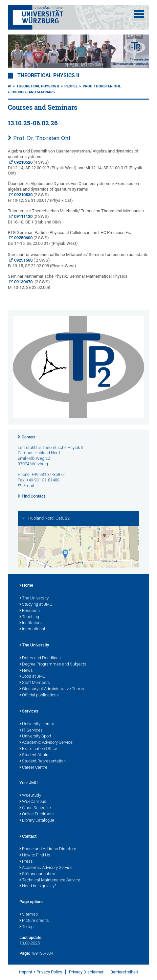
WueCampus (33, 802)
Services (29, 712)
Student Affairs (34, 755)
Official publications (39, 695)
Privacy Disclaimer (86, 972)
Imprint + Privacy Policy (41, 972)
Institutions (31, 623)
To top (26, 927)
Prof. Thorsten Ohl (102, 86)
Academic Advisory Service (46, 743)
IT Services (31, 731)
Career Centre (33, 768)
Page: (25, 953)
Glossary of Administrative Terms (52, 689)
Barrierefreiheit (124, 972)
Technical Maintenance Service (50, 880)
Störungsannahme (38, 874)
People (71, 86)
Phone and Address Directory (48, 849)
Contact (29, 437)
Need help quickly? (38, 886)
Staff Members (35, 683)
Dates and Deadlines (40, 658)
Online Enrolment (37, 814)
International (32, 629)
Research (30, 611)
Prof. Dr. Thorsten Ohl (42, 138)
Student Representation (43, 761)
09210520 (23, 162)
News (26, 671)
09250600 (23, 238)
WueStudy (30, 796)
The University (34, 598)
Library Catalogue (37, 821)
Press (26, 862)
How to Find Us (35, 855)
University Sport (35, 736)
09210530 (23, 195)
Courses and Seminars (33, 92)
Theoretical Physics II (48, 76)
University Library (37, 724)
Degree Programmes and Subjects (53, 665)
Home (26, 586)
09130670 (23, 282)
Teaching (29, 617)
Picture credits (34, 921)
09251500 (23, 260)
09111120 (23, 216)
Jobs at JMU (33, 677)
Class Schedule (35, 808)
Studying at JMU (36, 605)
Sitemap (29, 915)
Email (29, 486)
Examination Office (38, 749)
